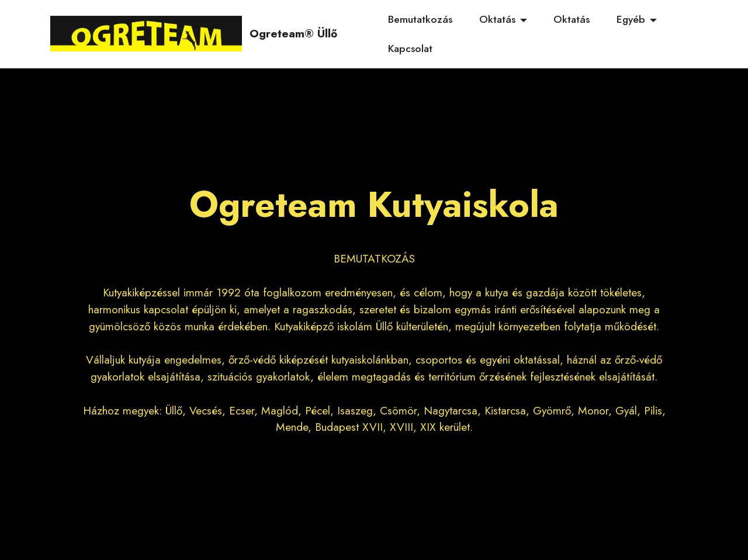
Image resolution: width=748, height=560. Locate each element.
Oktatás (497, 19)
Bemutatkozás (420, 19)
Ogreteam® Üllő (293, 34)
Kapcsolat (410, 49)
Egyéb (631, 19)
